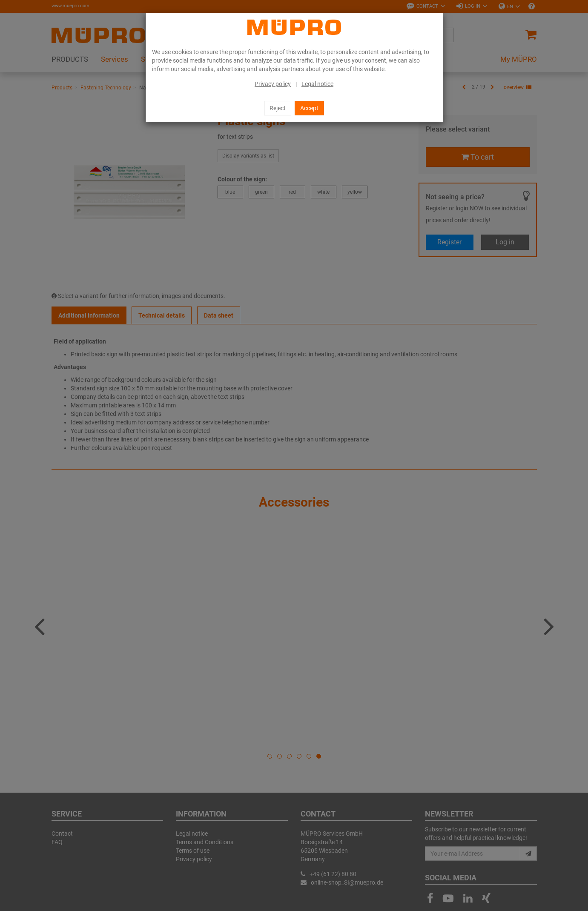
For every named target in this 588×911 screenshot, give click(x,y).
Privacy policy (273, 84)
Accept (309, 108)
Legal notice (317, 84)
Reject (278, 108)
